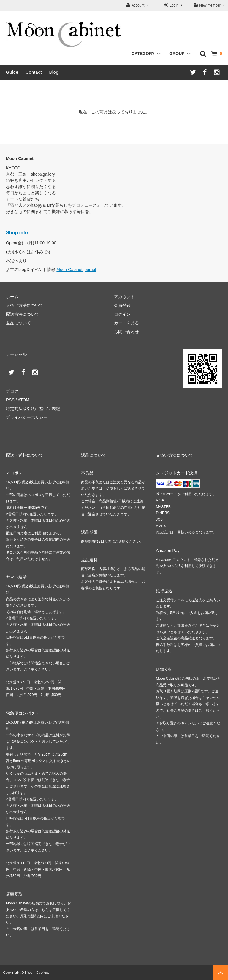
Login (174, 5)
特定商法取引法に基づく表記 (33, 409)
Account (138, 5)
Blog (54, 72)
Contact (34, 72)
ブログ (12, 391)
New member (210, 5)
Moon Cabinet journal (76, 270)
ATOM (24, 400)
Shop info (17, 233)
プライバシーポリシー (27, 417)
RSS (10, 400)
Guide (12, 72)
